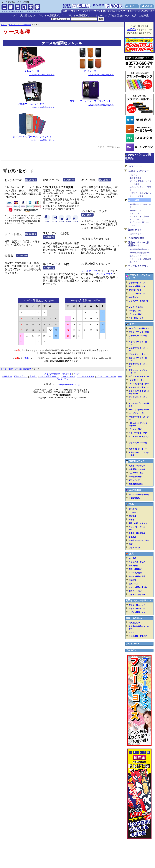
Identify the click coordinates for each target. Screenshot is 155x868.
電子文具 (132, 516)
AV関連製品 (135, 490)
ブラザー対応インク (137, 283)
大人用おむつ (28, 15)
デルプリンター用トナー (139, 354)
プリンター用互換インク (51, 15)
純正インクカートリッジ (138, 600)
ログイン (132, 29)
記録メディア (135, 230)
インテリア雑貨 (135, 573)
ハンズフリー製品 (136, 473)
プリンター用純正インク (80, 15)
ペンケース (133, 512)
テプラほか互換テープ (117, 15)
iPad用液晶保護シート (139, 249)
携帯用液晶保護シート (138, 484)
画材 (131, 544)
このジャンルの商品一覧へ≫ (42, 75)
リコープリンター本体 (138, 433)
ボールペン (133, 509)
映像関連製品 (134, 498)
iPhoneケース (32, 71)
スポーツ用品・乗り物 (138, 587)
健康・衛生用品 (134, 618)
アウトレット (133, 644)
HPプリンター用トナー (138, 380)
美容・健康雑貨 (135, 569)
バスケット (67, 374)
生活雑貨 (132, 580)
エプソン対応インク (137, 294)
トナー (99, 15)
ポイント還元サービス (49, 376)
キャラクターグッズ (137, 562)
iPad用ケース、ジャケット (32, 104)
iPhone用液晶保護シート (140, 253)
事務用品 (132, 537)
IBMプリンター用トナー (139, 384)
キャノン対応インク (137, 286)
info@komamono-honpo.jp (69, 384)
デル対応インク (135, 290)
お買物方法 (7, 376)
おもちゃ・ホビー (136, 591)
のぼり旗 (144, 15)
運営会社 (33, 376)
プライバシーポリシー (106, 376)
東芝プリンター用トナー (139, 449)
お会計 (77, 374)
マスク (14, 15)
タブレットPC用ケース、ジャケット (32, 137)
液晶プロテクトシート (139, 256)
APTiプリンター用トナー (139, 328)
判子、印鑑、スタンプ (138, 523)
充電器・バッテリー (138, 171)
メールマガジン (90, 271)
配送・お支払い (21, 376)
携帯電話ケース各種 (137, 469)
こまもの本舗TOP (52, 374)
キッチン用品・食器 (137, 576)
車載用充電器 (135, 178)
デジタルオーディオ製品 (139, 495)
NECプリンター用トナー (139, 410)
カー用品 (132, 558)
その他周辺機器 (136, 238)
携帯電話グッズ (137, 461)
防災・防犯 (133, 566)
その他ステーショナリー (139, 540)
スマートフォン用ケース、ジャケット (90, 101)
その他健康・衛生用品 (138, 636)
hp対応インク (134, 297)
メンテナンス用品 (136, 307)
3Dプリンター (135, 166)
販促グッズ (133, 584)
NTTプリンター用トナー (139, 413)
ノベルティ (131, 650)
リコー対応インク (136, 318)
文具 (134, 15)
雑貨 (131, 554)
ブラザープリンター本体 (139, 332)
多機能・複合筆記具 (137, 533)
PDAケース (90, 71)
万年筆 (132, 520)
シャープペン (134, 548)
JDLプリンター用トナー (139, 387)
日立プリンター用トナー (139, 377)
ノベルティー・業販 (86, 376)
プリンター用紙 (135, 314)
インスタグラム (104, 274)
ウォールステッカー (137, 595)
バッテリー (134, 175)
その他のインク (135, 311)
